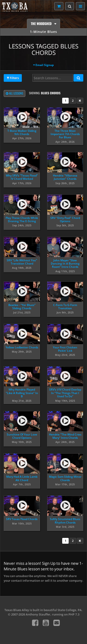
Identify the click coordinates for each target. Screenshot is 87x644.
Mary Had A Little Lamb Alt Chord (22, 478)
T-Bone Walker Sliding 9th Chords (22, 132)
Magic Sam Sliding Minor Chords (65, 478)
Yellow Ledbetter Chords (22, 347)
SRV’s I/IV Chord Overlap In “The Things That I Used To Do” (65, 393)
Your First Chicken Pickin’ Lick (65, 349)
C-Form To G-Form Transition (65, 307)
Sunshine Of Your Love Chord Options (22, 436)
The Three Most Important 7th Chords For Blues (65, 134)
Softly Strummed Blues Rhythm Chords (65, 521)
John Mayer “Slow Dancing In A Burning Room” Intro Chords (65, 264)
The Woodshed (42, 24)
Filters (13, 78)
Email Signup (45, 65)
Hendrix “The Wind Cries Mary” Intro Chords (65, 436)
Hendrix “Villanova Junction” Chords (65, 177)
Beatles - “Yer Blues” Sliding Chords (22, 307)
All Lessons (14, 94)
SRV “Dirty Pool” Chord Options (65, 219)
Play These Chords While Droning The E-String (22, 219)
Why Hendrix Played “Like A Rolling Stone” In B (22, 393)
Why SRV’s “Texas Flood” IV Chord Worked (22, 177)
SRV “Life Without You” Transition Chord (22, 262)
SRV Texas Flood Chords (22, 519)
